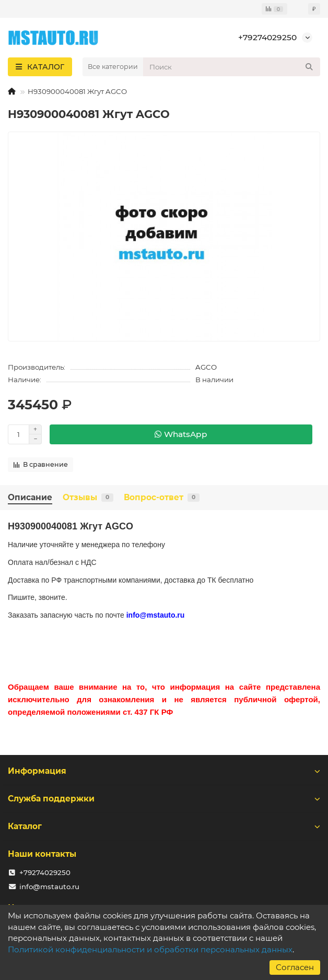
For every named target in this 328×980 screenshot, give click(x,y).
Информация (164, 771)
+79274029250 (267, 37)
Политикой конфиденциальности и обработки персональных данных (150, 949)
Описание (30, 497)
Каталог (164, 826)
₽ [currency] (314, 9)
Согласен (295, 967)
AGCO (206, 367)
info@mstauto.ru (49, 887)
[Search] (232, 67)
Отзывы (88, 497)
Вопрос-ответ (162, 497)
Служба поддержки (164, 799)
